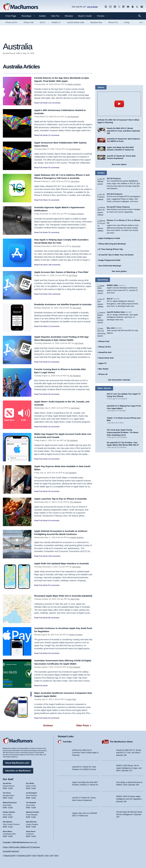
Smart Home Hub (106, 351)
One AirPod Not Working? (110, 264)
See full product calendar (119, 373)
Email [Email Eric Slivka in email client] (28, 787)
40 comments (54, 521)
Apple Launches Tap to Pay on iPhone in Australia (63, 499)
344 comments (54, 297)
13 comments (54, 329)
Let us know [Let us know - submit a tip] (92, 7)
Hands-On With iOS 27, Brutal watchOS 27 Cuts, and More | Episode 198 (123, 131)
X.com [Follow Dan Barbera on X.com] (10, 826)
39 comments (54, 653)
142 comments (54, 103)
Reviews (69, 16)
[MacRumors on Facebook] (115, 7)
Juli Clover (75, 181)
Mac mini (111, 323)
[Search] (141, 16)
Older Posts (84, 726)
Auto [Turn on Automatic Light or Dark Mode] (47, 855)
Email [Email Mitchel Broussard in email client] (5, 807)
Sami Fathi (75, 602)
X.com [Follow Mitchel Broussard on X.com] (10, 807)
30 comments (54, 168)
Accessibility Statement (11, 851)
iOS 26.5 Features (115, 194)
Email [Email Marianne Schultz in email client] (28, 816)
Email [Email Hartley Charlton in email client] (5, 816)
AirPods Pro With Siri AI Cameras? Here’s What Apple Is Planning (85, 752)
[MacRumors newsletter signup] (142, 7)
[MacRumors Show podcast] (106, 7)
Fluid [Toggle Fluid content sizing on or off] (34, 855)
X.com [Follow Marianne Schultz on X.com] (34, 816)
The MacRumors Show (121, 741)
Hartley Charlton (74, 84)
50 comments (54, 589)
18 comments (54, 427)
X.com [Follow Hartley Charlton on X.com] (10, 816)
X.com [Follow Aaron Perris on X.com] (34, 835)
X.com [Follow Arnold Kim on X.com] (10, 787)
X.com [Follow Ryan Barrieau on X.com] (34, 826)
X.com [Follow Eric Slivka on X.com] (34, 787)
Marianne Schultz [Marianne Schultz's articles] (33, 812)
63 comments (54, 718)
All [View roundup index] (141, 22)
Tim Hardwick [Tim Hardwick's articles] (31, 802)
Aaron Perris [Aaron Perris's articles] (31, 831)
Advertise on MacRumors (18, 770)
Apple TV (103, 357)
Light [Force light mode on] (51, 855)
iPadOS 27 (56, 22)
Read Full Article (41, 103)
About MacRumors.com (17, 762)
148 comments (54, 556)
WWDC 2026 (112, 284)
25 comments (54, 232)
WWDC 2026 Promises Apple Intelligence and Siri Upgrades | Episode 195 (129, 798)
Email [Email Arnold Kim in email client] (5, 787)
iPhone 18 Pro (11, 22)
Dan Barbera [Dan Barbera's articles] (7, 821)
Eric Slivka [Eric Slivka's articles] (30, 783)
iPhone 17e (113, 22)
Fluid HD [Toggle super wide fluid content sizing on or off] (40, 855)
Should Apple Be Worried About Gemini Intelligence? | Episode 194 (129, 814)
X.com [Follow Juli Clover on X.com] (10, 797)
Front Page (11, 16)
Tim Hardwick (75, 376)
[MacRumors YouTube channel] (128, 7)
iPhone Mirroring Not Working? (112, 242)
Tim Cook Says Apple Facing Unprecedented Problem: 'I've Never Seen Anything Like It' (123, 426)
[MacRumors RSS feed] (137, 7)
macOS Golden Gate (75, 22)
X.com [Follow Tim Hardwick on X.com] (34, 807)
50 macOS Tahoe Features (118, 207)
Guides (42, 16)
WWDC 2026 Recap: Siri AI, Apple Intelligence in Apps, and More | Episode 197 (129, 767)
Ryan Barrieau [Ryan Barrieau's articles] (31, 821)
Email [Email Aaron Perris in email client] (28, 835)
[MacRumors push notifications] (133, 7)
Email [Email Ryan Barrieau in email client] (28, 826)
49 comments (54, 491)
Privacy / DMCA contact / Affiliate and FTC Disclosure (21, 847)
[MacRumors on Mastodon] (123, 7)
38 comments (54, 394)
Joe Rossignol (73, 117)
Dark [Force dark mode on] (56, 855)
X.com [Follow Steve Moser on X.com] (10, 835)
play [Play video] (119, 104)
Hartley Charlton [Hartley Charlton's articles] (9, 812)
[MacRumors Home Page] (21, 7)
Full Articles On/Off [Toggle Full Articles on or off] (24, 855)
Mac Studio (103, 362)
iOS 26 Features (114, 178)
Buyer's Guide (85, 16)
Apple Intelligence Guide (109, 237)
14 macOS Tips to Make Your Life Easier (116, 253)
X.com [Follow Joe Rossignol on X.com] (34, 797)
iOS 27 (43, 22)
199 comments (54, 265)
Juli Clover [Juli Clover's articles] (7, 792)
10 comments (54, 135)
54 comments (54, 362)
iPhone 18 (103, 368)
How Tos (55, 16)
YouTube (67, 741)
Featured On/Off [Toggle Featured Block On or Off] (9, 855)
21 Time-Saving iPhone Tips (111, 248)
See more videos (119, 164)
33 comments (54, 459)
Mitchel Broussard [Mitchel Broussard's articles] (10, 802)
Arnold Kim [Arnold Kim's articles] (7, 783)
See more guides (119, 270)
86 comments (54, 621)
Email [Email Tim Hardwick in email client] (28, 807)
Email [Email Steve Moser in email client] (5, 835)
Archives (48, 726)
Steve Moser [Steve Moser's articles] (7, 831)
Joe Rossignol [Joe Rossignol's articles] (31, 792)
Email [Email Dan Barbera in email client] (5, 826)
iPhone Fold (28, 22)
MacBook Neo (96, 22)
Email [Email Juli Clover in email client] (5, 797)
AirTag (127, 22)
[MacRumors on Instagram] (110, 7)
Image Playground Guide (109, 259)
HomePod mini (105, 346)
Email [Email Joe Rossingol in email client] (28, 797)
